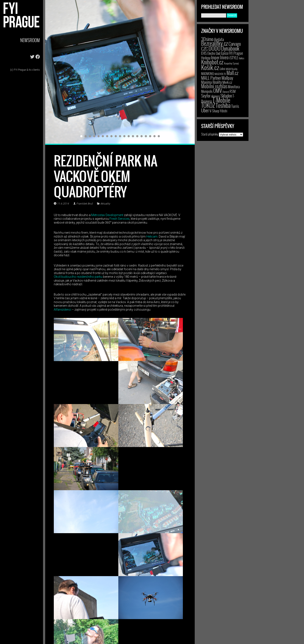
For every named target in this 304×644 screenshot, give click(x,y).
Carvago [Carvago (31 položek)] (235, 44)
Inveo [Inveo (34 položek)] (224, 57)
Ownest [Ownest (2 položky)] (226, 92)
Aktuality (105, 204)
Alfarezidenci (62, 310)
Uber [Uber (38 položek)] (205, 110)
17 (150, 136)
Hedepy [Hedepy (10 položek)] (206, 58)
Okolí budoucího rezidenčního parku (78, 277)
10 (120, 136)
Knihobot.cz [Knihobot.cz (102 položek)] (212, 62)
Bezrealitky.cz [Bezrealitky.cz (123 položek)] (214, 43)
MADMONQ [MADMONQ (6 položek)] (208, 73)
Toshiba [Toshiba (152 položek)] (223, 105)
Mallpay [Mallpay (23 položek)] (227, 78)
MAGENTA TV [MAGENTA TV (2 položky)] (220, 74)
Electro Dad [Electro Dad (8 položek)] (214, 53)
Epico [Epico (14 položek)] (225, 53)
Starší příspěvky (210, 134)
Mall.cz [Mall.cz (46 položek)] (232, 73)
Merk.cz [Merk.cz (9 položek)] (227, 82)
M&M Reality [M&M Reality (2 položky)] (232, 69)
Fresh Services (119, 219)
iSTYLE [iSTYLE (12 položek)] (234, 58)
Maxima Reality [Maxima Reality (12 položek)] (211, 82)
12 (129, 136)
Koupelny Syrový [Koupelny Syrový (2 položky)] (231, 63)
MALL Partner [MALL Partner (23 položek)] (211, 78)
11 (124, 136)
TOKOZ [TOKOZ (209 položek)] (208, 105)
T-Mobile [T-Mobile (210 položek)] (221, 100)
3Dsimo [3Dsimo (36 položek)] (207, 39)
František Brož (85, 204)
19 (159, 136)
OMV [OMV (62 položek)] (218, 91)
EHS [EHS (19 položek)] (204, 53)
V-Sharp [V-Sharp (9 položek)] (214, 111)
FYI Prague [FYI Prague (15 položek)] (236, 53)
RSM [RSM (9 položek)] (233, 91)
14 (137, 136)
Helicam (152, 237)
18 (154, 136)
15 (142, 136)
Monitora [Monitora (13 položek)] (234, 86)
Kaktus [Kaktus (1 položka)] (242, 58)
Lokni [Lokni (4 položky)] (222, 69)
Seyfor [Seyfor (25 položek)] (206, 96)
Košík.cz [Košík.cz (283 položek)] (210, 67)
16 (146, 136)
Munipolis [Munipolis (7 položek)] (207, 91)
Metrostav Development (107, 215)
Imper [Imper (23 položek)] (215, 57)
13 (133, 136)
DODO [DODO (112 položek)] (214, 48)
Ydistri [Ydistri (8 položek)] (224, 111)
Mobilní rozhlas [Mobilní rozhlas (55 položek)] (214, 86)
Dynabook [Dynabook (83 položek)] (230, 48)
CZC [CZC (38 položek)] (204, 49)
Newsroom (30, 40)
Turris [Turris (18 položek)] (235, 106)
